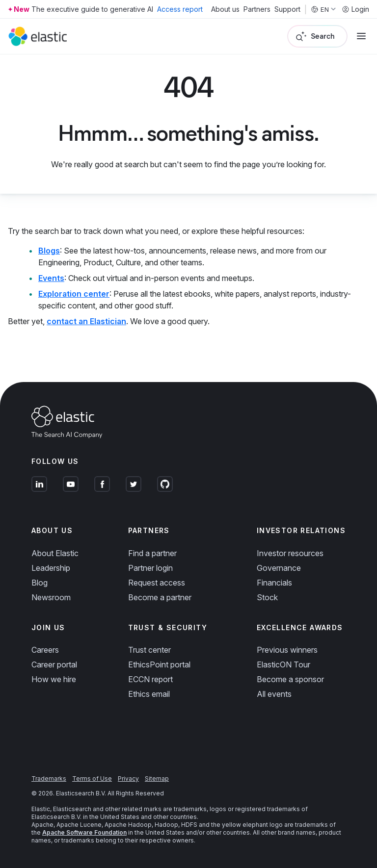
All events (274, 694)
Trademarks (49, 779)
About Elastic (55, 553)
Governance (279, 568)
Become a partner (160, 597)
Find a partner (152, 553)
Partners (257, 9)
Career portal (54, 664)
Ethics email (149, 694)
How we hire (54, 679)
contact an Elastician (86, 321)
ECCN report (150, 679)
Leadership (51, 568)
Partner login (150, 568)
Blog (40, 583)
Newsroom (51, 597)
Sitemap (157, 779)
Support (287, 9)
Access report (180, 9)
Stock (267, 597)
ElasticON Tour (283, 664)
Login (355, 9)
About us (225, 9)
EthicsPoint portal (159, 664)
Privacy (128, 779)
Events (51, 278)
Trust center (149, 650)
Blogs (49, 251)
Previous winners (287, 650)
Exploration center (74, 294)
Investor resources (290, 553)
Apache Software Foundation (84, 832)
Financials (274, 583)
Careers (45, 650)
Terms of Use (92, 779)
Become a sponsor (290, 679)
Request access (157, 583)
